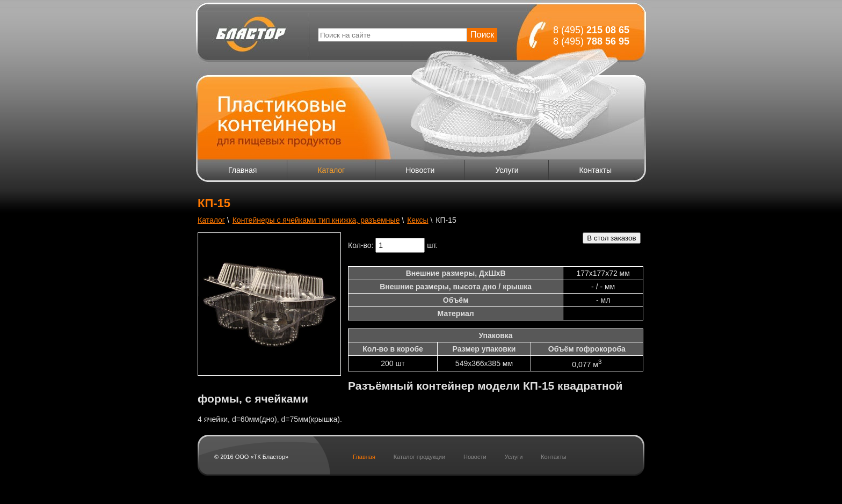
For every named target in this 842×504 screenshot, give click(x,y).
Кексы (418, 220)
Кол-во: (361, 245)
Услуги (507, 170)
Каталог (331, 170)
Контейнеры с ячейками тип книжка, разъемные (316, 220)
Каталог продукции (419, 457)
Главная (242, 170)
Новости (420, 170)
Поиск (482, 35)
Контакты (595, 170)
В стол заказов (611, 238)
